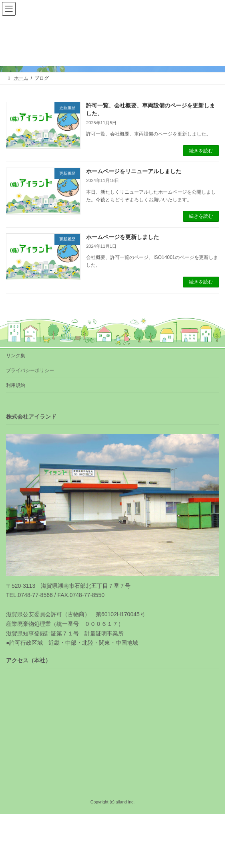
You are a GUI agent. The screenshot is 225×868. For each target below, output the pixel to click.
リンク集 (16, 356)
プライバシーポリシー (30, 370)
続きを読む (201, 151)
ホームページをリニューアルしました (134, 171)
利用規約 (16, 385)
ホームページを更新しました (123, 237)
